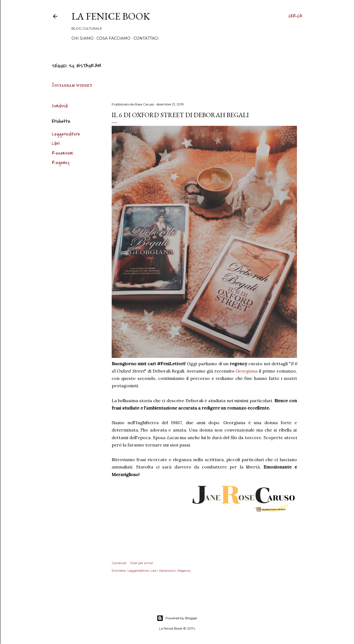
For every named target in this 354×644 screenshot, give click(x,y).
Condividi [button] (60, 106)
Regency (61, 163)
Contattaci (146, 38)
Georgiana (247, 371)
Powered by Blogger (177, 618)
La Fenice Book (111, 16)
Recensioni (62, 153)
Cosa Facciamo (113, 38)
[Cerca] (295, 16)
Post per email (142, 563)
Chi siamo (82, 38)
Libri (56, 144)
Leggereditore (66, 134)
